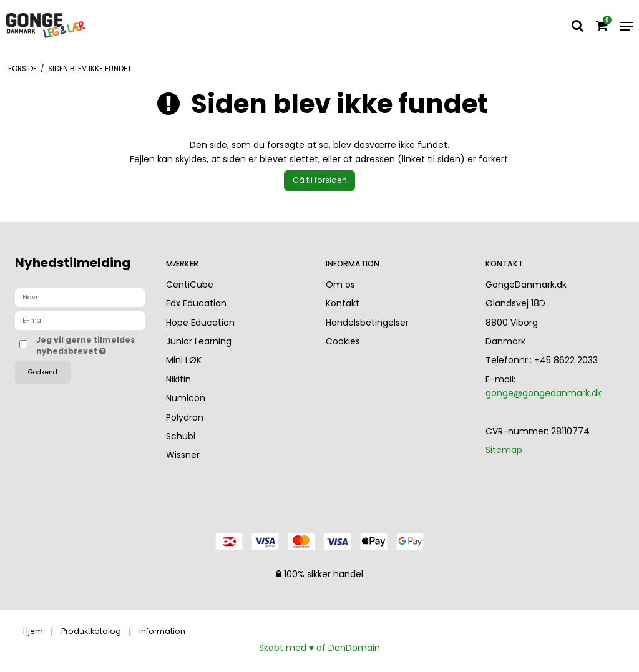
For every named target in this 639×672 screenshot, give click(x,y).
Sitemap (504, 450)
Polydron (185, 417)
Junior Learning (199, 341)
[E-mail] (80, 320)
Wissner (183, 455)
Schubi (181, 436)
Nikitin (178, 379)
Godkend (43, 372)
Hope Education (200, 323)
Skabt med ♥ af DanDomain (319, 648)
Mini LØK (184, 360)
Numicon (186, 398)
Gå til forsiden (320, 180)
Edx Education (196, 303)
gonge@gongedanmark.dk (544, 393)
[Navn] (80, 297)
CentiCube (190, 285)
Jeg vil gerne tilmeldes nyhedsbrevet (90, 345)
